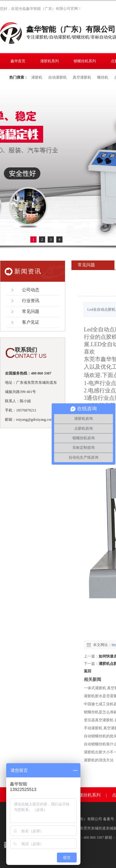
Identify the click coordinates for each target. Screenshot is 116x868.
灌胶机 (37, 77)
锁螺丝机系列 (88, 795)
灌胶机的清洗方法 (99, 760)
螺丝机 (103, 77)
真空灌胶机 (82, 77)
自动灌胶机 (58, 77)
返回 (88, 671)
